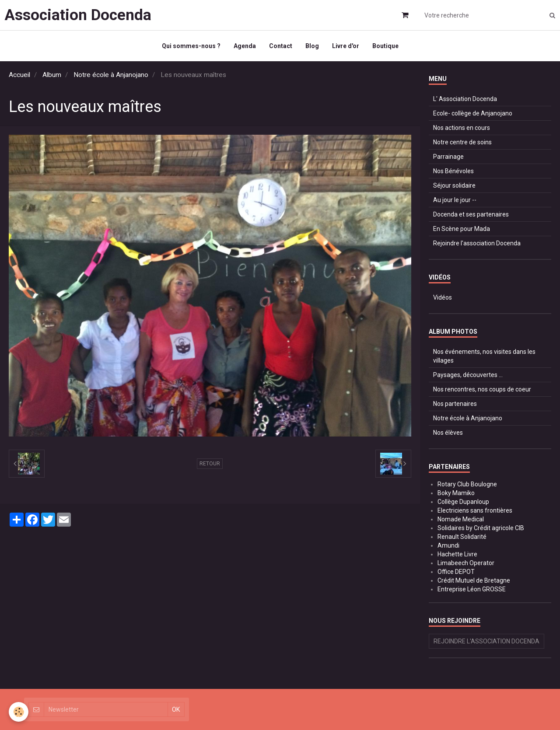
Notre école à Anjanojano (111, 75)
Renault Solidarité (462, 537)
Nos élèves (448, 433)
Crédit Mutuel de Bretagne (474, 580)
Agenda (245, 46)
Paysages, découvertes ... (468, 375)
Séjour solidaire (454, 185)
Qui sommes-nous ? (191, 46)
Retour (210, 464)
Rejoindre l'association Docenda (477, 243)
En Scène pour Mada (462, 229)
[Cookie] (19, 712)
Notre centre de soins (462, 142)
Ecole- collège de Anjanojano (473, 113)
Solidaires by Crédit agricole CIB (481, 528)
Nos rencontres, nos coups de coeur (482, 389)
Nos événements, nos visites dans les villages (484, 356)
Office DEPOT (456, 572)
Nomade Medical (461, 519)
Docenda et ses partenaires (471, 214)
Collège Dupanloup (463, 502)
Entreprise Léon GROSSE (472, 589)
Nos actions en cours (462, 128)
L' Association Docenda (465, 99)
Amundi (448, 545)
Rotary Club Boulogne (467, 484)
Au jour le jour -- (455, 200)
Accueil (19, 75)
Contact (281, 46)
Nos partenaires (455, 404)
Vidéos (443, 297)
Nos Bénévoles (453, 171)
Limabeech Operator (466, 563)
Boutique (385, 46)
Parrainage (448, 157)
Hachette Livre (457, 554)
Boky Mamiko (456, 493)
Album (52, 75)
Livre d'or (346, 46)
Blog (312, 46)
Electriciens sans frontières (475, 510)
